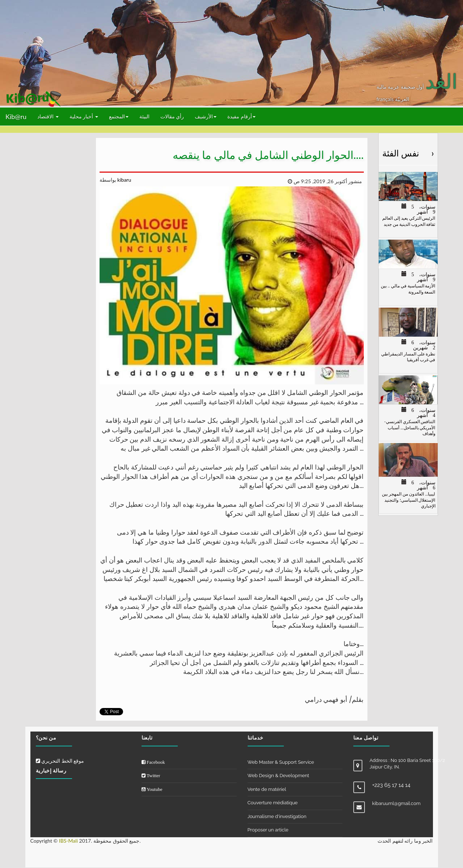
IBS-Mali (68, 841)
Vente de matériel (267, 789)
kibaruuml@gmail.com (396, 803)
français (386, 99)
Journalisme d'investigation (277, 816)
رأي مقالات (172, 116)
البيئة (144, 116)
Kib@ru (16, 117)
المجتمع (119, 116)
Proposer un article (268, 830)
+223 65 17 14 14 (391, 785)
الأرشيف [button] (206, 116)
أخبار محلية (84, 116)
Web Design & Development (278, 776)
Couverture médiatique (273, 803)
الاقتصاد (48, 116)
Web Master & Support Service (281, 762)
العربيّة (402, 99)
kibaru (124, 180)
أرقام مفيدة (241, 116)
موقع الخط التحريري (60, 761)
